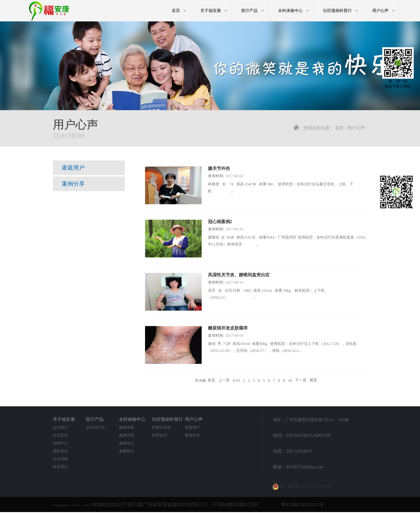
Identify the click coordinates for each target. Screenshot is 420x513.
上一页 (224, 381)
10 (290, 381)
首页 (176, 11)
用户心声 (356, 128)
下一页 (301, 381)
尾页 (313, 381)
